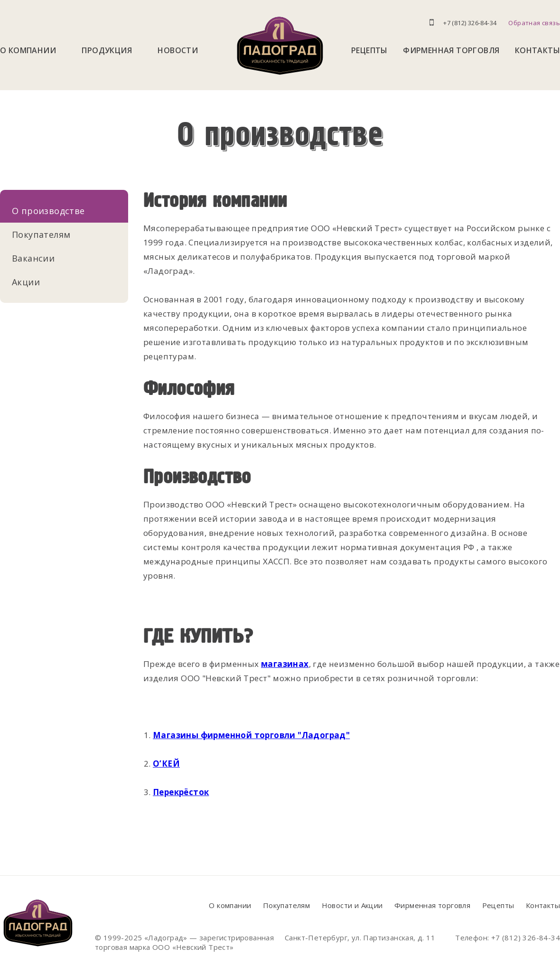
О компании (28, 50)
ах (304, 664)
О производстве (48, 211)
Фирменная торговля (451, 50)
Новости (178, 50)
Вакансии (33, 258)
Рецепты (369, 50)
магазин (280, 664)
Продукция (107, 50)
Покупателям (41, 234)
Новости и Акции (352, 905)
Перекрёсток (181, 792)
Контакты (537, 50)
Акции (26, 282)
